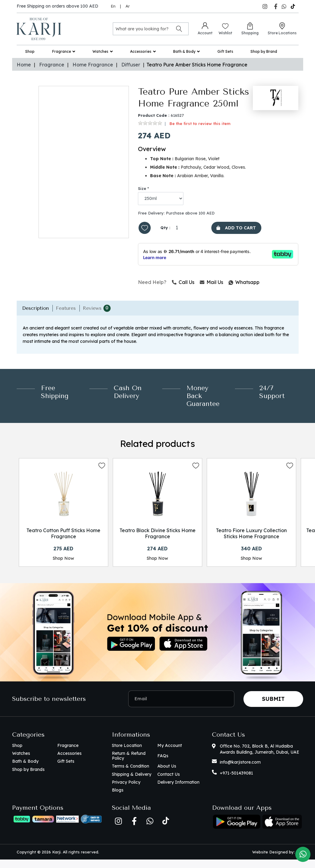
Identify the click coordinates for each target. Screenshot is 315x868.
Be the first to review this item (200, 123)
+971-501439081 (236, 782)
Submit (273, 707)
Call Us (183, 284)
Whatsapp (229, 284)
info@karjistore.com (240, 771)
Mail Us (211, 284)
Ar (128, 6)
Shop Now (63, 561)
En (113, 6)
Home (24, 65)
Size (142, 188)
